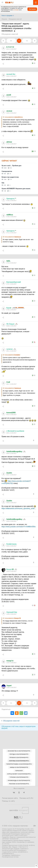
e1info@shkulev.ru (23, 852)
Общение (4, 19)
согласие (16, 10)
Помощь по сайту (8, 801)
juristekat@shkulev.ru (8, 854)
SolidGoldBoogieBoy (14, 452)
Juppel (9, 686)
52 (10, 569)
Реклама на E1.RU (26, 798)
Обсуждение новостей (15, 19)
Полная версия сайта (10, 798)
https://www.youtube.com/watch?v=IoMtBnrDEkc (19, 527)
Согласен (32, 9)
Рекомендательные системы (10, 857)
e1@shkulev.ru (24, 849)
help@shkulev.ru (16, 855)
